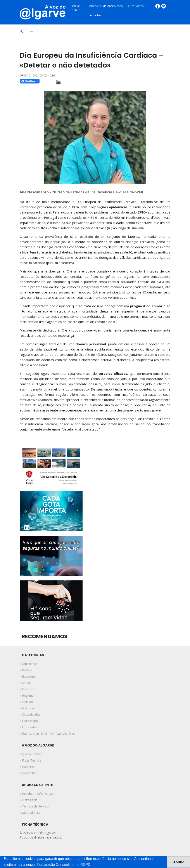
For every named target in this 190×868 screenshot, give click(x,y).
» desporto (28, 689)
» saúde (25, 683)
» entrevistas (29, 727)
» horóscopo (29, 721)
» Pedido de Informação (37, 794)
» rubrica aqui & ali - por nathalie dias (47, 733)
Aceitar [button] (179, 862)
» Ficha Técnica (30, 760)
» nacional (27, 708)
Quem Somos (135, 6)
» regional (27, 695)
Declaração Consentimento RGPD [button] (64, 865)
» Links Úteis (28, 800)
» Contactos (28, 773)
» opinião (26, 702)
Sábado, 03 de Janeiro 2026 (105, 6)
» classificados (30, 714)
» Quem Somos (31, 754)
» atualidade (28, 664)
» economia (28, 676)
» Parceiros (28, 767)
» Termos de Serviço (34, 806)
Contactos (95, 15)
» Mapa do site (30, 813)
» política (26, 670)
